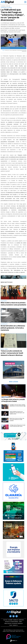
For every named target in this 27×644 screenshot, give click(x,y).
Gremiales (16, 620)
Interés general (14, 622)
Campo (20, 622)
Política (5, 620)
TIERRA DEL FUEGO (8, 50)
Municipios (21, 620)
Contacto (15, 625)
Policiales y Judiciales (17, 623)
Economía (10, 620)
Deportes (7, 622)
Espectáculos (8, 623)
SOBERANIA (14, 50)
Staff (11, 625)
